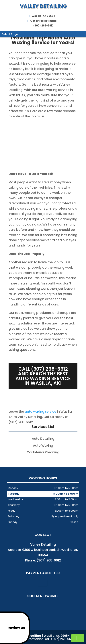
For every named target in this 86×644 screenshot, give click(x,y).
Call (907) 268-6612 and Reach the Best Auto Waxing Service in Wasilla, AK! (43, 376)
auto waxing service (41, 412)
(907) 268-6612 (42, 25)
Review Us (13, 628)
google (42, 606)
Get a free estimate (42, 20)
